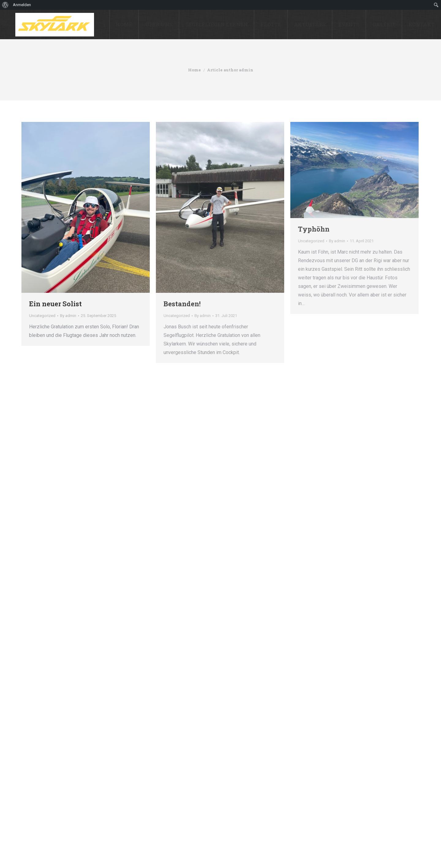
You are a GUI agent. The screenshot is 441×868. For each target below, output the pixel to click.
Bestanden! (182, 304)
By (68, 316)
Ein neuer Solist (55, 304)
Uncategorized (42, 316)
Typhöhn (314, 229)
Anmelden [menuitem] (22, 5)
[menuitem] (5, 5)
